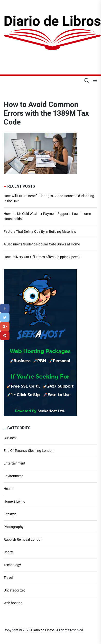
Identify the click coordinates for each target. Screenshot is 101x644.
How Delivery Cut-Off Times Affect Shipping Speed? (42, 257)
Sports (9, 552)
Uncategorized (15, 590)
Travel (8, 578)
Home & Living (14, 501)
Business (10, 438)
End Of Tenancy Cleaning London (29, 451)
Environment (13, 476)
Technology (12, 565)
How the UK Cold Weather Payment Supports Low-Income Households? (47, 216)
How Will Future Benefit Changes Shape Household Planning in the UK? (49, 198)
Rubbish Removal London (23, 539)
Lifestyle (10, 514)
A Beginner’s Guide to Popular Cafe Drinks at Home (42, 244)
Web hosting (13, 603)
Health (9, 489)
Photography (14, 527)
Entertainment (14, 463)
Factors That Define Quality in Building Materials (40, 232)
